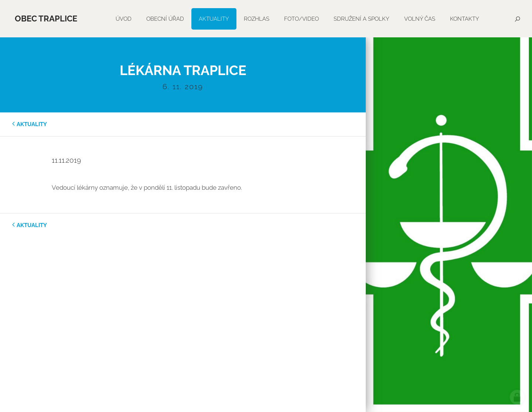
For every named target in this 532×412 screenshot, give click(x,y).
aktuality (32, 124)
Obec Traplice (46, 18)
